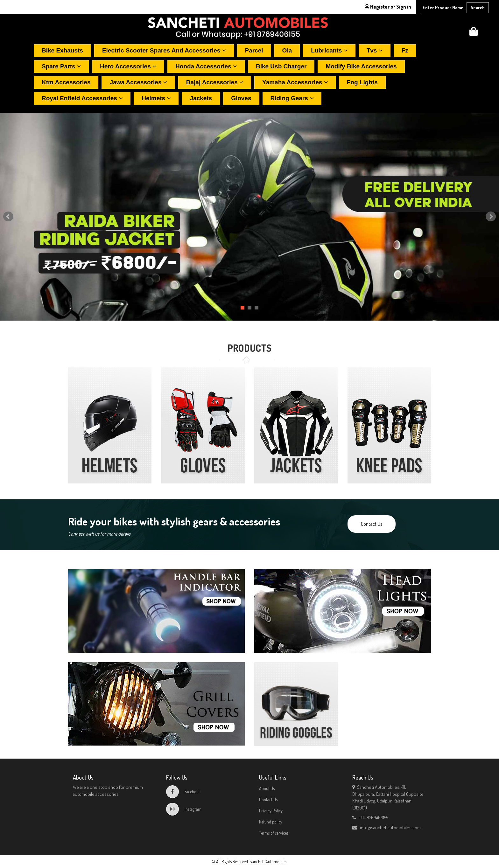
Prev (8, 217)
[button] (474, 33)
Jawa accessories (138, 82)
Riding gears (292, 98)
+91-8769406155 (370, 818)
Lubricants (329, 50)
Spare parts (61, 66)
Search (478, 7)
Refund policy (271, 822)
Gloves (241, 98)
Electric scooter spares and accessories (164, 50)
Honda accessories (206, 66)
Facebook (183, 792)
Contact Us (372, 524)
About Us (267, 788)
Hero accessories (128, 66)
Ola (287, 50)
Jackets (201, 98)
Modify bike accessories (361, 66)
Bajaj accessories (215, 82)
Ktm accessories (66, 82)
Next (491, 217)
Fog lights (362, 82)
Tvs (375, 50)
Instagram (184, 809)
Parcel (254, 50)
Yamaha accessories (295, 82)
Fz (405, 50)
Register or (388, 7)
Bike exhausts (62, 50)
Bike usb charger (281, 66)
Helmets (156, 98)
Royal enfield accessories (82, 98)
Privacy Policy (271, 811)
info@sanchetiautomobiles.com (387, 827)
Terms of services (274, 833)
